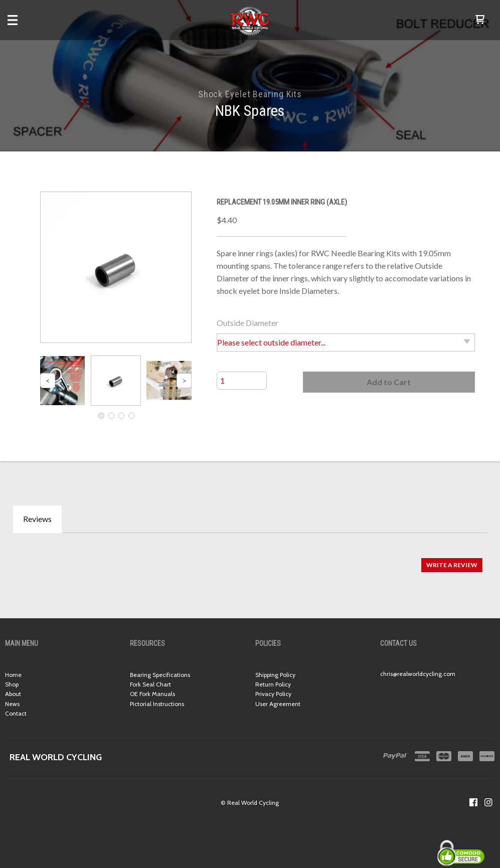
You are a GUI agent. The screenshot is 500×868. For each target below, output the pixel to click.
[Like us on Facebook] (473, 802)
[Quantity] (242, 381)
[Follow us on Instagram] (488, 802)
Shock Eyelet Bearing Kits (250, 94)
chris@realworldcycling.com (418, 674)
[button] (480, 20)
